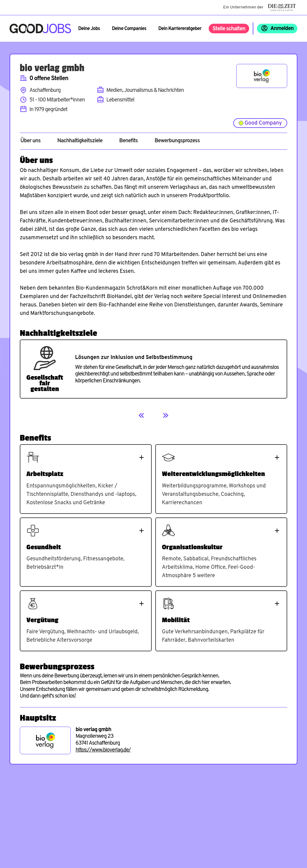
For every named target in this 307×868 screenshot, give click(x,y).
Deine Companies (129, 29)
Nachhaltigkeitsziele (80, 141)
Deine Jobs (89, 29)
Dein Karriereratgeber (180, 29)
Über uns (30, 141)
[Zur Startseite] (40, 29)
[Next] (165, 415)
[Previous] (142, 415)
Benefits (128, 141)
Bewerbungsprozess (177, 141)
